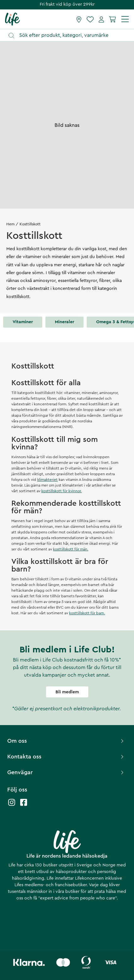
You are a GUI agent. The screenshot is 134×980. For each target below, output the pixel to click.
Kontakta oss (66, 757)
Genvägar (66, 772)
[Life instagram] (12, 805)
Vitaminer (23, 322)
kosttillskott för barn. (87, 613)
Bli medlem (67, 692)
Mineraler (64, 322)
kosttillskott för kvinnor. (61, 491)
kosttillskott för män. (71, 549)
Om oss (66, 741)
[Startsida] (12, 19)
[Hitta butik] (79, 19)
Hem (10, 224)
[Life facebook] (24, 805)
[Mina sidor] (101, 19)
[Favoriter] (90, 19)
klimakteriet (47, 480)
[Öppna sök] (70, 35)
